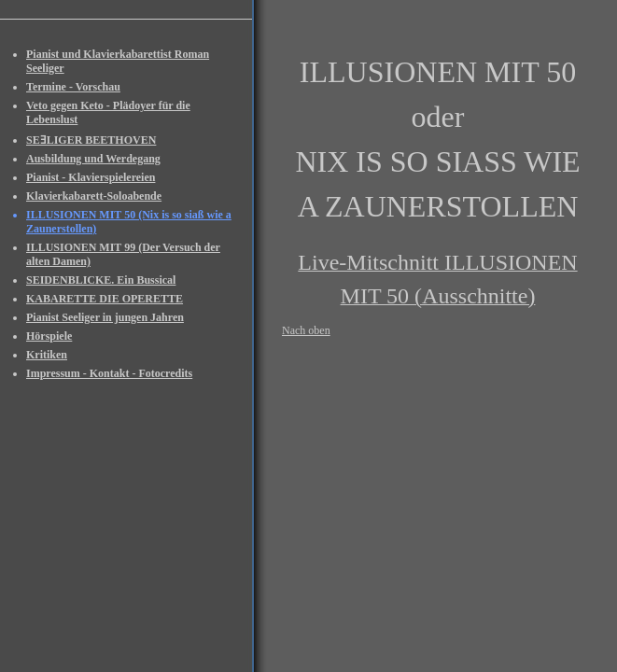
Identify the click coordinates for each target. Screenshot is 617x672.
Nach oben (306, 330)
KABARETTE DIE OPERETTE (105, 299)
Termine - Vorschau (73, 87)
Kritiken (47, 355)
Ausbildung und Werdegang (93, 159)
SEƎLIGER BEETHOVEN (91, 140)
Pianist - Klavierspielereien (91, 177)
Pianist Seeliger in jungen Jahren (105, 317)
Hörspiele (49, 336)
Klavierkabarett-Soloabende (94, 196)
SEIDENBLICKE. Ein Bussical (101, 280)
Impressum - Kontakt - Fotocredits (109, 373)
